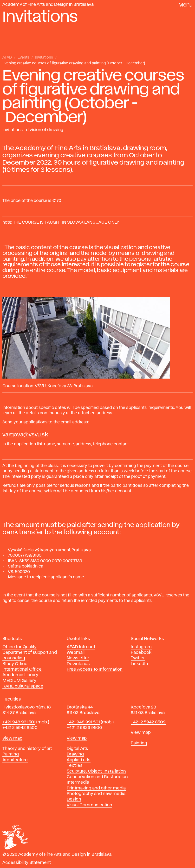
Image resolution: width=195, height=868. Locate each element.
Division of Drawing (45, 130)
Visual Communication (89, 805)
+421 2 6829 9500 (84, 728)
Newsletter (78, 658)
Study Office (15, 664)
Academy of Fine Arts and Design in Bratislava (48, 5)
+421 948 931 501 (19, 722)
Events (23, 58)
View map (12, 738)
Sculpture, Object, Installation (96, 771)
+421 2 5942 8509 (148, 722)
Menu (185, 5)
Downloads (78, 664)
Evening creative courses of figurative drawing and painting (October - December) (74, 63)
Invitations (44, 58)
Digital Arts (77, 749)
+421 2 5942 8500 (20, 728)
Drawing (75, 754)
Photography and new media (96, 794)
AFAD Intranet (81, 647)
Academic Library (20, 675)
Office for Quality (19, 647)
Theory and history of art (27, 749)
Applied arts (79, 760)
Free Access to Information (95, 669)
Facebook (141, 653)
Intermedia (78, 782)
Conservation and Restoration (97, 777)
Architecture (15, 760)
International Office (22, 669)
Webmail (76, 653)
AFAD (7, 58)
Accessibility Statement (27, 863)
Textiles (75, 766)
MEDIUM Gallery (19, 681)
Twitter (138, 658)
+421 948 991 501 (83, 722)
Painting (11, 754)
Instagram (141, 647)
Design (74, 799)
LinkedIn (139, 664)
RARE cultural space (23, 686)
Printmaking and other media (96, 788)
